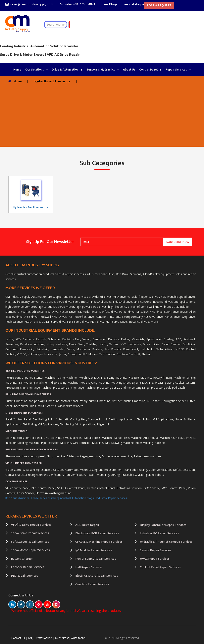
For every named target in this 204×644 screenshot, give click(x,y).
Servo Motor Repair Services (30, 550)
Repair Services (176, 70)
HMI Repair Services (89, 567)
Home (17, 70)
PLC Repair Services (25, 576)
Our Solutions (35, 70)
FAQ (31, 638)
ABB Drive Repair (87, 525)
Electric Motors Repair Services (97, 576)
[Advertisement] (102, 113)
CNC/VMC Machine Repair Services (99, 542)
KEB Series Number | (18, 498)
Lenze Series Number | (45, 498)
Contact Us (18, 638)
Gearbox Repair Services (92, 584)
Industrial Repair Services (112, 498)
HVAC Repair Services (155, 559)
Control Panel (148, 70)
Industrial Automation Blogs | (77, 498)
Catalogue (137, 4)
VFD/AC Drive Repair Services (31, 525)
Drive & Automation (65, 70)
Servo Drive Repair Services (30, 533)
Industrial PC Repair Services (159, 533)
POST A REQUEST (159, 5)
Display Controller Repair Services (163, 525)
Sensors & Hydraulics (101, 70)
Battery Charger (22, 559)
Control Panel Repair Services (160, 567)
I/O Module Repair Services (94, 550)
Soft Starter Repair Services (30, 542)
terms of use (44, 638)
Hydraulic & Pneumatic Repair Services (166, 542)
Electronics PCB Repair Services (97, 533)
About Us (129, 70)
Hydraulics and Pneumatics (31, 207)
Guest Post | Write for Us (70, 638)
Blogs (113, 4)
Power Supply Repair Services (96, 559)
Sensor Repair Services (156, 550)
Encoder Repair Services (28, 567)
